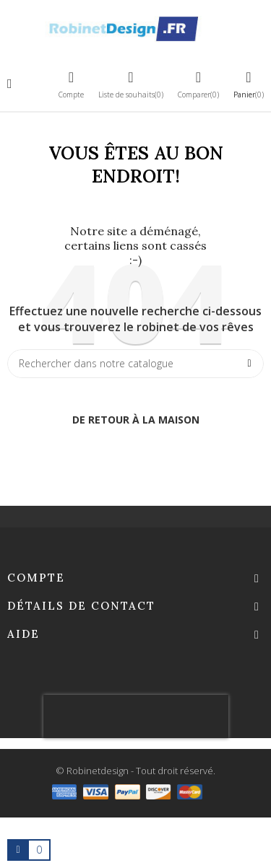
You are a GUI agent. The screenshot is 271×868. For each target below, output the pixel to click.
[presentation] (136, 716)
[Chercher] (135, 364)
